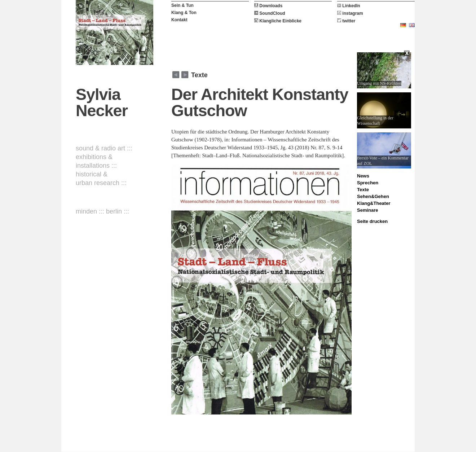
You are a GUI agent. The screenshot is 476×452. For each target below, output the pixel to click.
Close (407, 54)
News (363, 176)
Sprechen (368, 183)
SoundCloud (270, 13)
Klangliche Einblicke (278, 21)
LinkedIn (349, 6)
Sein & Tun (182, 5)
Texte (199, 75)
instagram (350, 13)
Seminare (368, 210)
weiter (176, 75)
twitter (346, 21)
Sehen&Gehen (373, 196)
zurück (185, 75)
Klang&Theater (374, 203)
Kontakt (179, 20)
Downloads (268, 6)
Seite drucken (372, 221)
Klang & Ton (184, 13)
